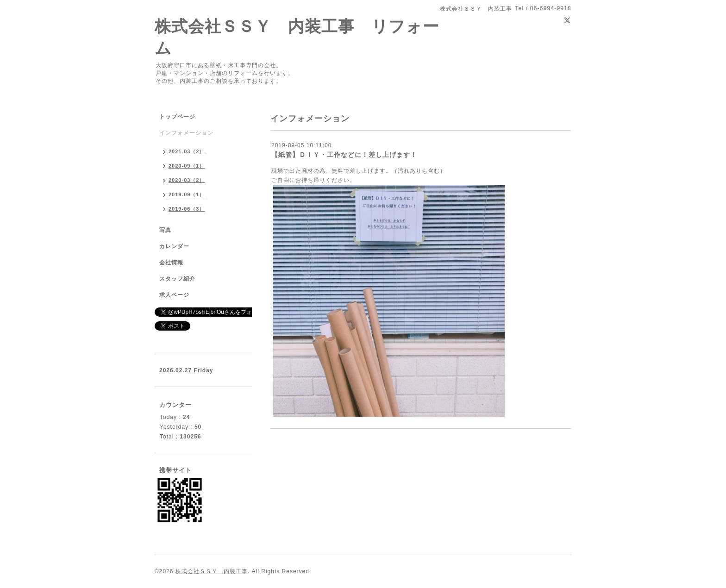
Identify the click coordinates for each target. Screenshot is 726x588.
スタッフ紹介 (177, 279)
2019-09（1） (187, 194)
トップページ (177, 117)
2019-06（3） (187, 209)
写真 (165, 230)
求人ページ (174, 295)
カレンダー (174, 246)
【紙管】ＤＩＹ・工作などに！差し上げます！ (344, 155)
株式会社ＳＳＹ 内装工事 (212, 571)
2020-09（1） (187, 166)
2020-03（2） (187, 180)
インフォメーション (186, 133)
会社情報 (171, 263)
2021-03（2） (187, 151)
